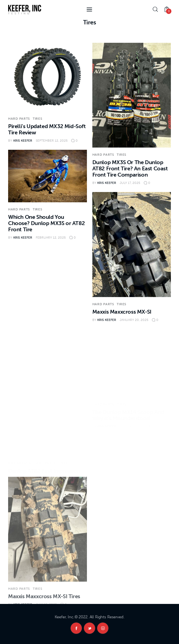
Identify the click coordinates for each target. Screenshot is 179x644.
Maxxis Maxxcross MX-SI (122, 312)
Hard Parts (19, 119)
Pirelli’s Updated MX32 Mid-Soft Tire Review (47, 129)
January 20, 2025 (134, 320)
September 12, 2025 (52, 141)
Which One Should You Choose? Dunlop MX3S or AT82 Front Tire (46, 223)
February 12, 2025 (51, 238)
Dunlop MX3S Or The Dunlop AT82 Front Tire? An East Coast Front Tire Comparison (130, 168)
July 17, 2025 (130, 183)
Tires (38, 119)
